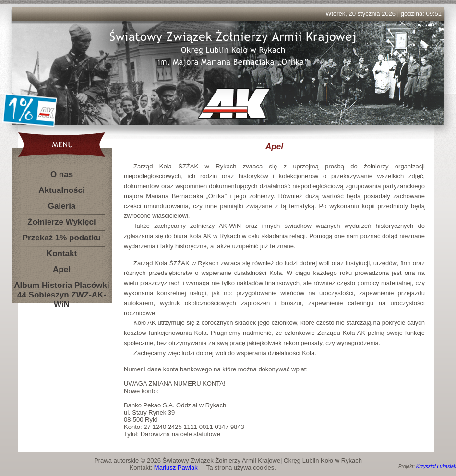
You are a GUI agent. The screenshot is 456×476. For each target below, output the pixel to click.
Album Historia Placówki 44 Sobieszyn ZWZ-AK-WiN (61, 287)
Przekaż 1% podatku (62, 238)
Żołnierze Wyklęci (61, 222)
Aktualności (61, 190)
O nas (62, 174)
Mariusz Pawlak (176, 468)
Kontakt (62, 254)
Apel (62, 269)
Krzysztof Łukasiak (436, 467)
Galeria (62, 206)
